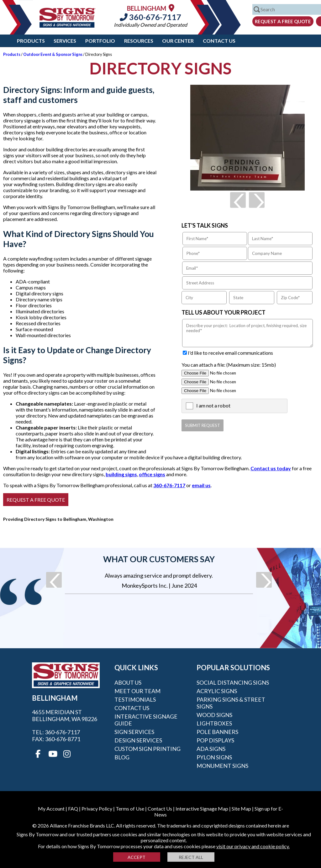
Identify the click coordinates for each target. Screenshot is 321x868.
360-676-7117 (150, 17)
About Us (128, 682)
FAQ (73, 809)
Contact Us (219, 41)
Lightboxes (214, 723)
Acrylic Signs (217, 691)
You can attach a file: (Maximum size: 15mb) (229, 365)
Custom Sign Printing (147, 749)
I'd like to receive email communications (230, 353)
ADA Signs (211, 749)
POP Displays (215, 740)
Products (31, 41)
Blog (122, 757)
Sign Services (134, 732)
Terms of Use (130, 809)
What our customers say (159, 559)
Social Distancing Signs (233, 682)
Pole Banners (217, 732)
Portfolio (100, 41)
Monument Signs (222, 766)
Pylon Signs (214, 757)
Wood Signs (214, 715)
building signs (121, 474)
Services (65, 41)
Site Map (241, 809)
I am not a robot (213, 405)
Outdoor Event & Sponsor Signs (53, 54)
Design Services (138, 740)
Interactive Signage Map (202, 809)
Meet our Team (137, 691)
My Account (51, 809)
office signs (152, 474)
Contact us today (271, 468)
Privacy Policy (97, 809)
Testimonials (135, 699)
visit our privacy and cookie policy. (253, 846)
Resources (139, 41)
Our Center (178, 41)
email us (201, 485)
